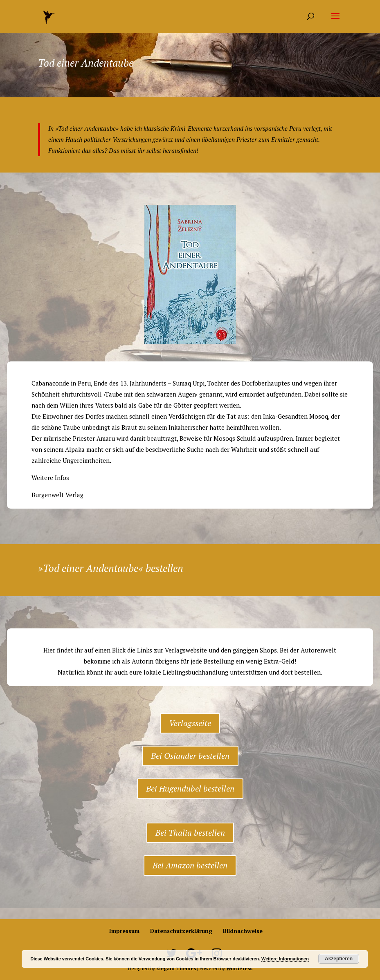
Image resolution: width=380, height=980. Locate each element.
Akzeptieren (339, 959)
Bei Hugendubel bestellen (190, 788)
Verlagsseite (190, 723)
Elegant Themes (176, 968)
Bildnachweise (243, 931)
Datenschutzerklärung (181, 931)
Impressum (124, 931)
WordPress (239, 968)
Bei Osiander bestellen (190, 756)
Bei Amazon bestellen (190, 865)
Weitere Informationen (285, 959)
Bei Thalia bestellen (190, 833)
